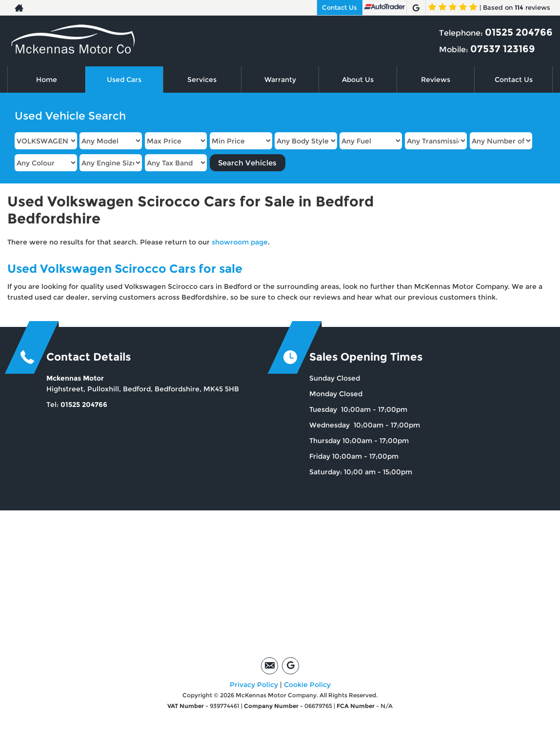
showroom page (240, 242)
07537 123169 (503, 49)
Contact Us (340, 7)
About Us (358, 80)
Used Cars (124, 80)
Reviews (436, 80)
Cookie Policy (307, 685)
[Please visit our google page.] (416, 8)
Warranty (280, 80)
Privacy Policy (254, 685)
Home (47, 80)
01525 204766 (519, 32)
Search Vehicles (247, 163)
